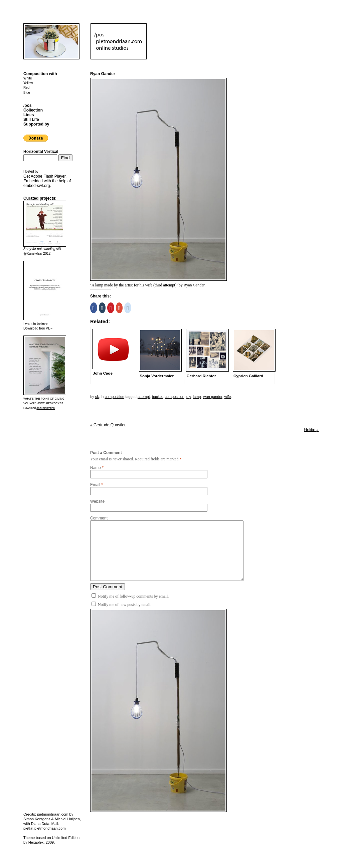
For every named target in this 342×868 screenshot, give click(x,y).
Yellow (28, 83)
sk (97, 397)
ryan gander (212, 397)
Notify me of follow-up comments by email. (133, 596)
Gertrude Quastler (108, 425)
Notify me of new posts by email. (125, 605)
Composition (114, 397)
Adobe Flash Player (48, 176)
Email (95, 485)
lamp (197, 397)
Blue (27, 93)
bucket (157, 397)
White (28, 78)
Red (26, 88)
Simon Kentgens (37, 819)
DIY (189, 397)
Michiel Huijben (67, 819)
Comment (99, 518)
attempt (144, 397)
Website (97, 501)
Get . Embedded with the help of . (47, 181)
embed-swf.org (37, 186)
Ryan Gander (194, 285)
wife (228, 397)
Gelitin (311, 430)
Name (96, 468)
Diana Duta (40, 824)
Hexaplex (36, 842)
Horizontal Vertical (41, 152)
